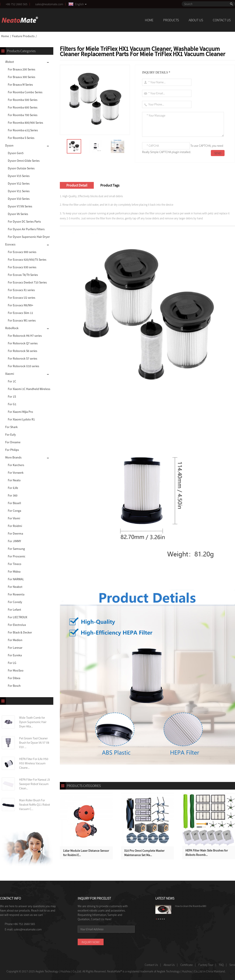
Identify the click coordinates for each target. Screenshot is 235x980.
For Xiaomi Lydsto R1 (21, 419)
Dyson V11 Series (19, 191)
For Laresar (15, 648)
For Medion (15, 640)
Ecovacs (10, 244)
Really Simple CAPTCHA (157, 152)
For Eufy (11, 435)
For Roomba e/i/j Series (23, 130)
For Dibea (14, 678)
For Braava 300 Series (22, 77)
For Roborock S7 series (23, 358)
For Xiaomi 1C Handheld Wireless (29, 389)
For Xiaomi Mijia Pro (20, 412)
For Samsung (16, 549)
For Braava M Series (20, 85)
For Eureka (15, 655)
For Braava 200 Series (22, 69)
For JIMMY (14, 541)
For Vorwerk (16, 473)
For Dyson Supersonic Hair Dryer (29, 237)
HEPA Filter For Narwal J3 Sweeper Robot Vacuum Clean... (34, 784)
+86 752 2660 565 (17, 4)
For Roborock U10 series (23, 366)
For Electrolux (17, 625)
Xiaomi (10, 374)
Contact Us (222, 20)
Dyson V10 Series (19, 199)
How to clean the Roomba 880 (191, 906)
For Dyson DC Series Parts (24, 222)
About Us (196, 20)
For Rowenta (16, 594)
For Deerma (15, 533)
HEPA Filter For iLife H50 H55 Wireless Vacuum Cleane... (34, 763)
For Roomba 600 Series (23, 107)
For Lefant (14, 610)
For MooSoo (16, 670)
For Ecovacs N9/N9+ (21, 305)
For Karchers (16, 465)
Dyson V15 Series (19, 176)
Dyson (9, 145)
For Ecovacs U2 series (22, 298)
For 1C (12, 381)
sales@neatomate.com (50, 4)
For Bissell (14, 503)
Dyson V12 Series (19, 183)
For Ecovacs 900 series (22, 252)
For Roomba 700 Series (23, 115)
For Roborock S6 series (23, 351)
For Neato (14, 480)
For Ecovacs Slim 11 (20, 313)
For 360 (13, 495)
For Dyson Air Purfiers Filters (26, 229)
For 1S (12, 397)
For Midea (14, 572)
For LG (12, 663)
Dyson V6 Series (18, 214)
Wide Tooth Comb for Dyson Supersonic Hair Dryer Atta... (33, 722)
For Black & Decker (20, 632)
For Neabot (15, 587)
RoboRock (12, 328)
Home (149, 20)
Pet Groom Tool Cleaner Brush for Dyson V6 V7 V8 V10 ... (34, 743)
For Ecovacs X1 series (21, 290)
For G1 (12, 404)
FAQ (221, 965)
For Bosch (14, 686)
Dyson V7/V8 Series (20, 206)
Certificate (187, 965)
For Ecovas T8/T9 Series (23, 275)
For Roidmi (15, 526)
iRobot (10, 62)
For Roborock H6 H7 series (25, 336)
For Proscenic (17, 556)
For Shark (11, 427)
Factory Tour (206, 965)
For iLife (13, 488)
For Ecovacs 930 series (22, 267)
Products (171, 20)
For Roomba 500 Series (23, 100)
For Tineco (15, 564)
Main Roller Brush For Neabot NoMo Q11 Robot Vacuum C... (34, 805)
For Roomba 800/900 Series (25, 123)
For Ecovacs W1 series (22, 320)
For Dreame (13, 442)
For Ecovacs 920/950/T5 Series (27, 260)
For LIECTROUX (18, 617)
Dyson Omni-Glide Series (24, 161)
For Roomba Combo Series (25, 92)
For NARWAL (16, 579)
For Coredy (15, 602)
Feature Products (23, 36)
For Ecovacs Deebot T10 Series (27, 282)
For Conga (14, 511)
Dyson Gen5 (16, 153)
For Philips (12, 450)
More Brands (13, 457)
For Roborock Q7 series (23, 343)
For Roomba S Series (21, 138)
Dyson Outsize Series (21, 168)
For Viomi (14, 518)
